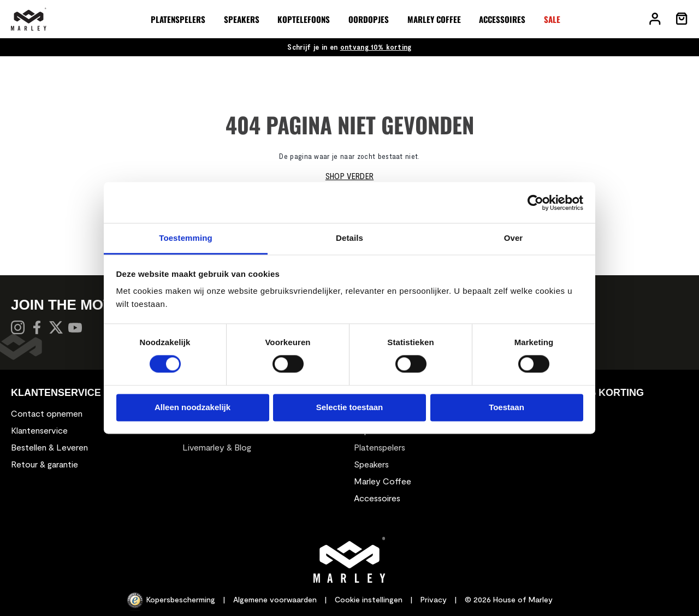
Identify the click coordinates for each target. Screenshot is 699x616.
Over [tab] (514, 238)
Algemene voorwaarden (275, 599)
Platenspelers (380, 447)
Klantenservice (39, 430)
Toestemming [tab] (186, 238)
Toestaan (507, 407)
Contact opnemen (47, 413)
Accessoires (377, 498)
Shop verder (350, 176)
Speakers (371, 464)
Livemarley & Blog (217, 447)
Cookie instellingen (369, 599)
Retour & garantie (45, 464)
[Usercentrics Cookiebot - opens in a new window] (535, 203)
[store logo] (29, 19)
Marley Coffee (383, 481)
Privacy (434, 599)
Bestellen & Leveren (49, 447)
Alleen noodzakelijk (192, 407)
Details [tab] (349, 238)
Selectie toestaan (350, 407)
